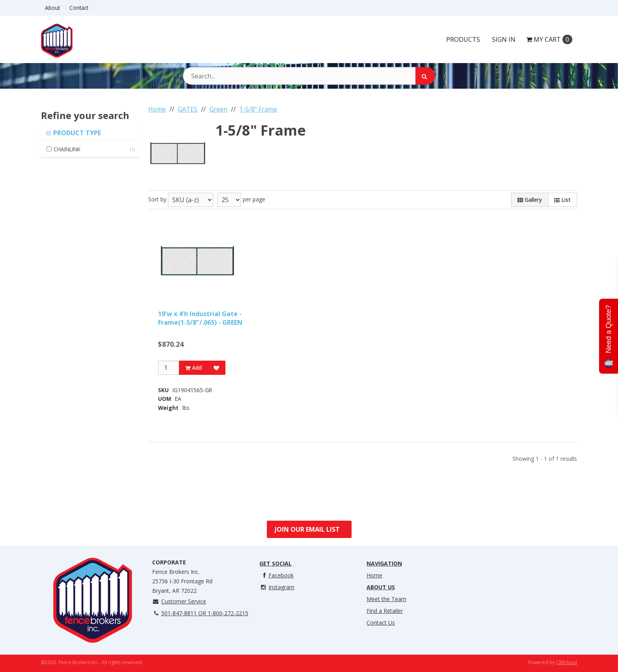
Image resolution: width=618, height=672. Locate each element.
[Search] (425, 76)
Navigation (384, 563)
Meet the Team (386, 599)
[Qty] (168, 368)
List (562, 200)
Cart (549, 39)
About (52, 8)
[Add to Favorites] (216, 368)
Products (463, 39)
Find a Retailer (385, 611)
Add (194, 368)
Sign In (504, 39)
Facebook (276, 575)
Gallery (530, 200)
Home (374, 575)
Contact (79, 8)
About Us (381, 587)
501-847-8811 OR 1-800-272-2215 (200, 613)
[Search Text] (309, 76)
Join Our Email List (307, 529)
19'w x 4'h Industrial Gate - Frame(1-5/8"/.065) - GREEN (200, 318)
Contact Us (381, 623)
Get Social (275, 563)
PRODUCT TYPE (76, 133)
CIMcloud (567, 662)
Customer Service (179, 601)
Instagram (277, 587)
